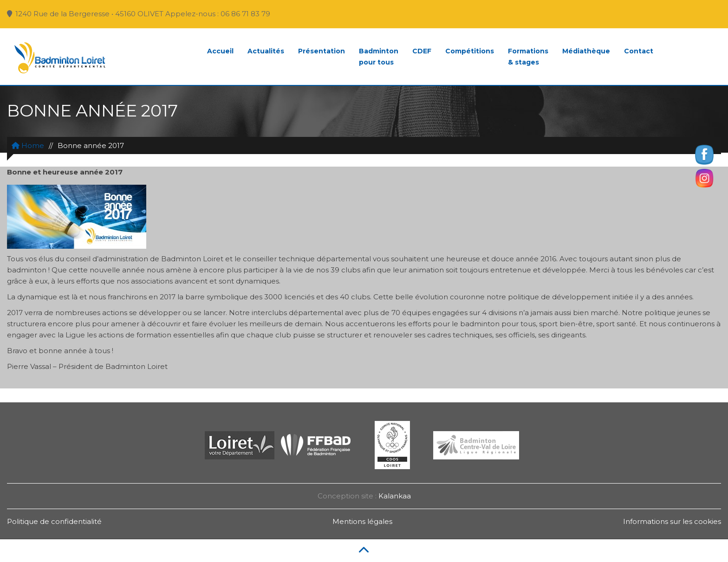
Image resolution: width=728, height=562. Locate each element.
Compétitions (470, 51)
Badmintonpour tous (379, 57)
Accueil (220, 51)
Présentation (322, 51)
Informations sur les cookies (672, 521)
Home (28, 145)
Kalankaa (395, 496)
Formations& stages (528, 57)
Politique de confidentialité (54, 521)
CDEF (422, 51)
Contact (639, 51)
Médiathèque (586, 51)
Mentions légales (362, 521)
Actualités (266, 51)
